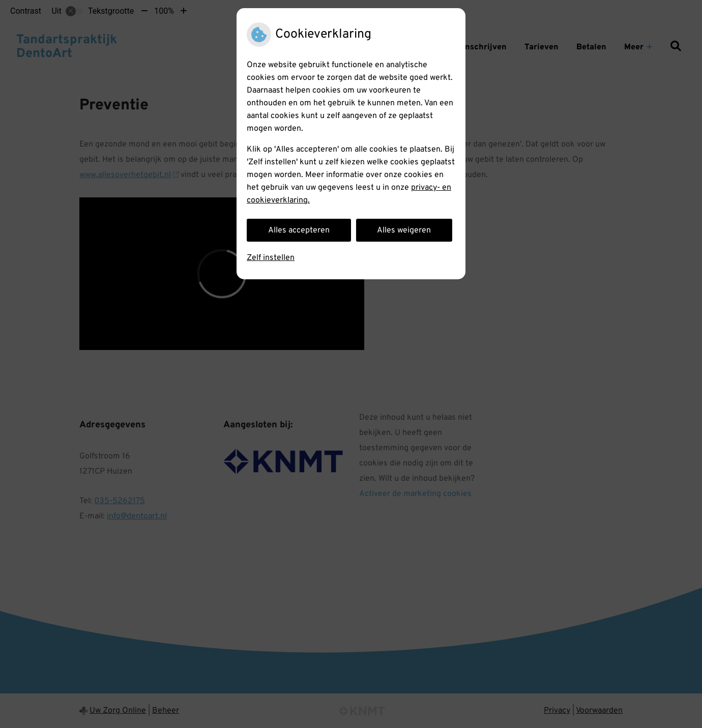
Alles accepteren (299, 230)
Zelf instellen (271, 258)
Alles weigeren (404, 230)
